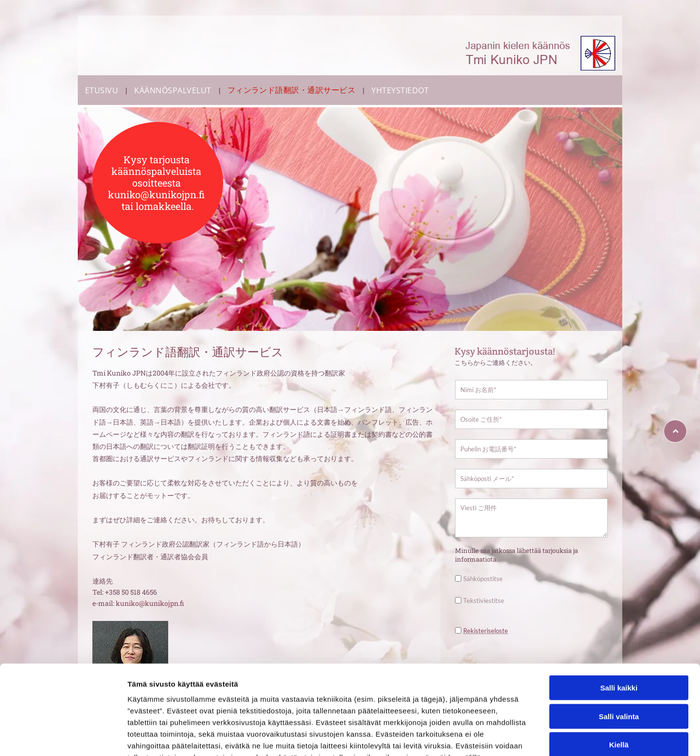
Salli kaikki (619, 653)
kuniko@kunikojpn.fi (150, 603)
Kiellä (619, 710)
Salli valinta (619, 681)
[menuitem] (102, 90)
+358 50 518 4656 (131, 592)
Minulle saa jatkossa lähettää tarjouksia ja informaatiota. (516, 555)
